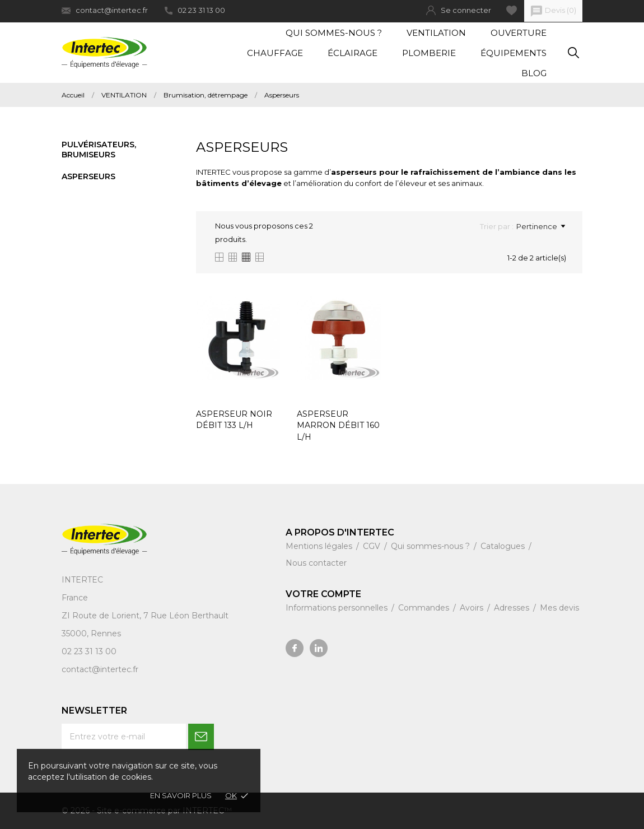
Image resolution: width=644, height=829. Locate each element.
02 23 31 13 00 (195, 10)
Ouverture (519, 33)
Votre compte (323, 594)
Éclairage (353, 53)
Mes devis (559, 608)
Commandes (425, 608)
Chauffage (275, 53)
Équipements (514, 53)
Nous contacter (316, 563)
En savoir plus (181, 795)
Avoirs (473, 608)
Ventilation (436, 33)
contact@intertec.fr (105, 10)
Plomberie (429, 53)
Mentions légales (320, 546)
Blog (534, 73)
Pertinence (541, 226)
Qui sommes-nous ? (334, 33)
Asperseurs (88, 176)
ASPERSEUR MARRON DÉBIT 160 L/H (338, 425)
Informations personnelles (338, 608)
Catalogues (504, 546)
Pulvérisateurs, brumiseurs (99, 150)
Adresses (513, 608)
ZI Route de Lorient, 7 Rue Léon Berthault (145, 616)
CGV (373, 546)
